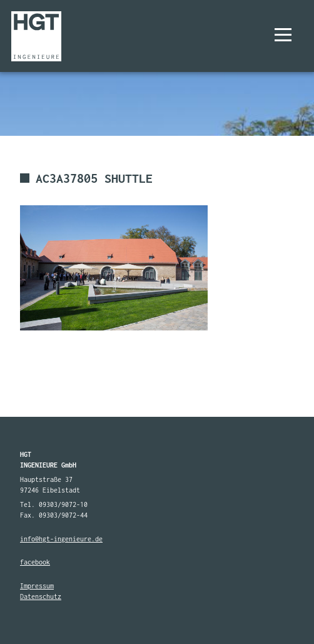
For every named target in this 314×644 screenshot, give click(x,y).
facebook (35, 562)
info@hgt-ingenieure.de (61, 539)
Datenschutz (41, 596)
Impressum (37, 586)
